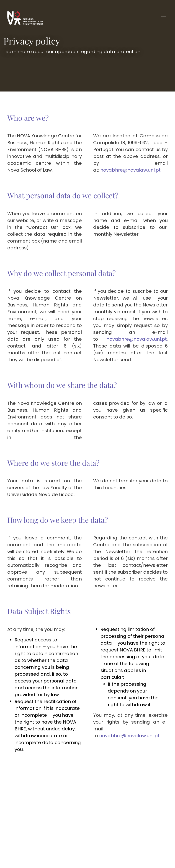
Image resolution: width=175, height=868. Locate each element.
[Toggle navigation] (164, 18)
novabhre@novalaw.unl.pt (130, 170)
